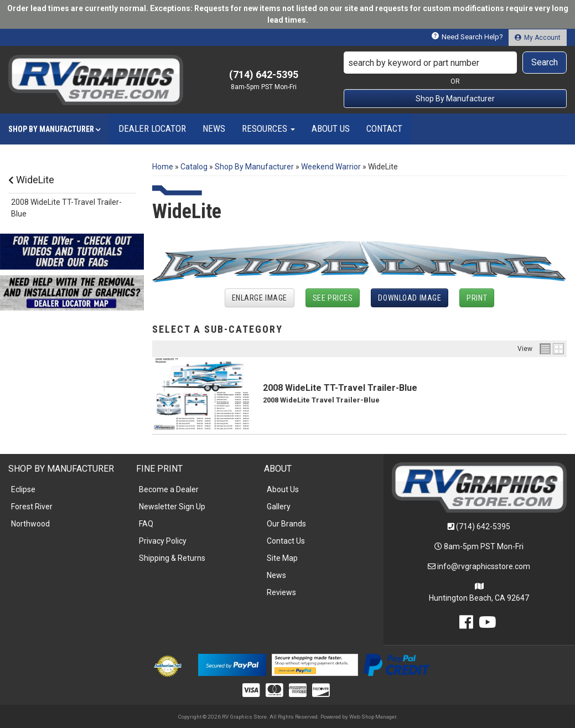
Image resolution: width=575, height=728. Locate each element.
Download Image (410, 298)
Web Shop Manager (373, 717)
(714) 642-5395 (483, 526)
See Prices (333, 298)
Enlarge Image (260, 298)
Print (477, 298)
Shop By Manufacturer (455, 99)
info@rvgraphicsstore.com (484, 566)
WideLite (31, 180)
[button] (455, 63)
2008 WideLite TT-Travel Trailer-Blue (340, 388)
